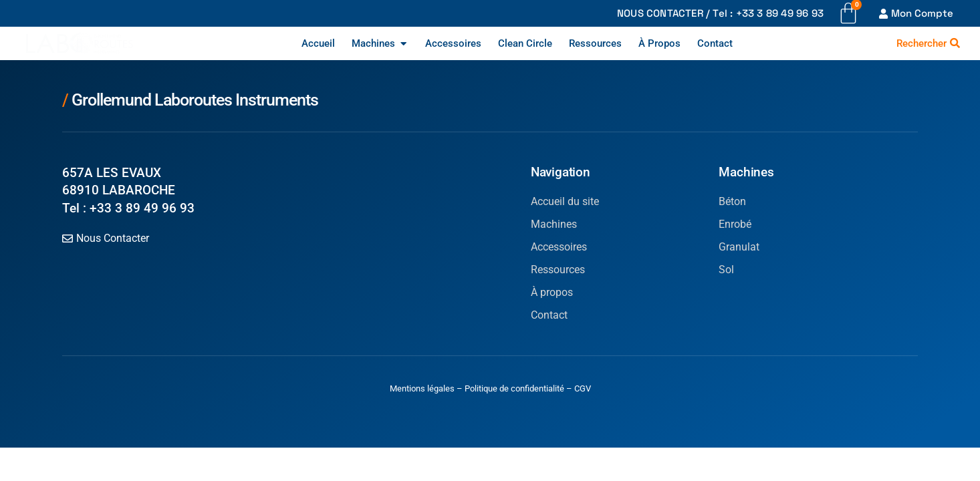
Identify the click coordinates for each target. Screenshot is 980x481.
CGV (583, 388)
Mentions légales (422, 388)
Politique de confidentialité (514, 388)
